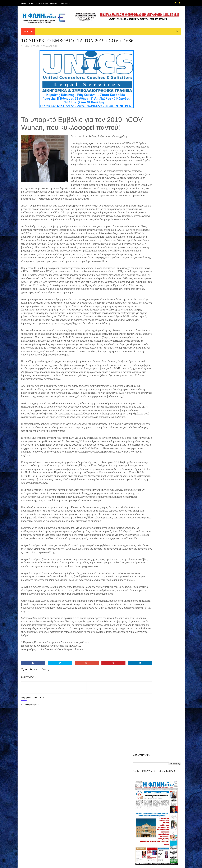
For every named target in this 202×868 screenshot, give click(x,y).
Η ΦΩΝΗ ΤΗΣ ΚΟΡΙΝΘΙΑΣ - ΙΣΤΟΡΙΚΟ (43, 3)
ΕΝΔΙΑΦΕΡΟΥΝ (50, 56)
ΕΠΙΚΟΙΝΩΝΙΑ (65, 3)
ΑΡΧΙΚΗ (24, 3)
